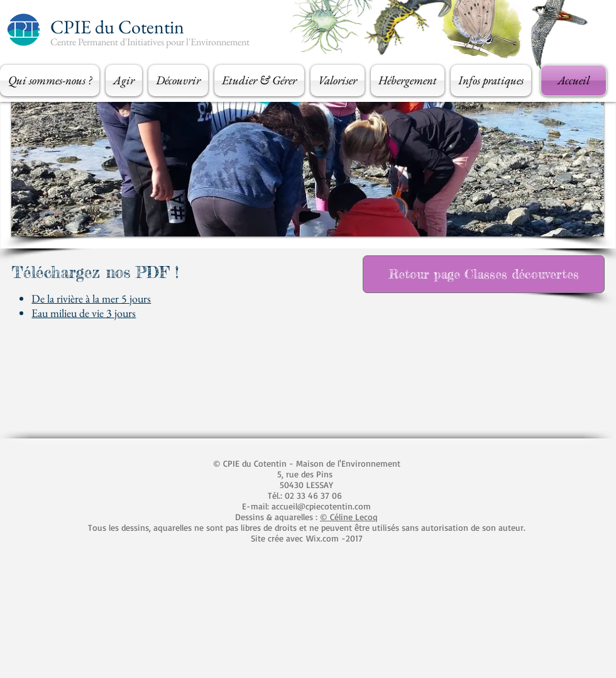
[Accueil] (574, 81)
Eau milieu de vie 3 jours (84, 313)
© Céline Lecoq (349, 517)
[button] (51, 81)
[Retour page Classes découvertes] (484, 274)
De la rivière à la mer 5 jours (91, 298)
